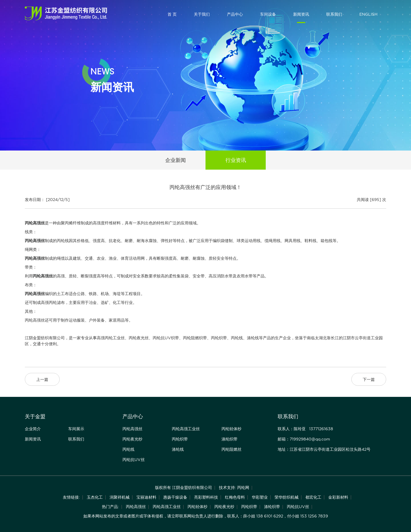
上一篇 (42, 379)
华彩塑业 (260, 497)
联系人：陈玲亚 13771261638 (305, 429)
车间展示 (76, 429)
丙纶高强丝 (132, 429)
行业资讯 (236, 160)
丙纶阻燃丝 (231, 449)
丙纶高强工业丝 (186, 429)
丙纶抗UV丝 (134, 460)
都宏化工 (313, 497)
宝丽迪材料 (146, 497)
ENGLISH (368, 14)
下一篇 (369, 379)
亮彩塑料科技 (206, 497)
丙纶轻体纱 (231, 429)
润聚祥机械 (120, 497)
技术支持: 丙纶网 (234, 488)
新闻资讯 (301, 14)
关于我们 (202, 14)
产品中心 (235, 14)
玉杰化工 (95, 497)
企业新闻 (176, 160)
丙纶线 (128, 449)
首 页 (172, 14)
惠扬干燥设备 (175, 497)
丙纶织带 (180, 439)
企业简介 (33, 429)
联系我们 (334, 14)
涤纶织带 (229, 439)
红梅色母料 (235, 497)
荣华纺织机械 (287, 497)
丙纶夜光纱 (132, 439)
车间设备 (268, 14)
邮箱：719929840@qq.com (304, 439)
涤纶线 (178, 449)
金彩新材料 (338, 497)
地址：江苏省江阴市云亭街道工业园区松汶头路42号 (324, 449)
